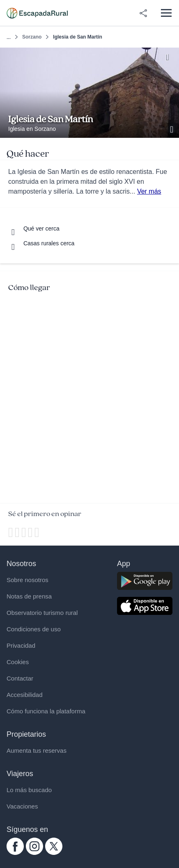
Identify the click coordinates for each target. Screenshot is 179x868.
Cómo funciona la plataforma (46, 711)
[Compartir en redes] (143, 13)
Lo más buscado (29, 790)
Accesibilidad (25, 695)
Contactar (20, 678)
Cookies (18, 662)
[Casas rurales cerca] (41, 243)
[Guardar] (170, 56)
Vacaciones (22, 806)
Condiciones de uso (34, 629)
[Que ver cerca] (34, 228)
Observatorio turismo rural (42, 613)
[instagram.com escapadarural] (34, 853)
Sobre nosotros (28, 580)
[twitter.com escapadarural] (54, 853)
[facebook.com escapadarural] (15, 853)
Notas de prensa (29, 596)
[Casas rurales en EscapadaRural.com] (37, 13)
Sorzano (32, 37)
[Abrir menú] (166, 13)
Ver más (149, 191)
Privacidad (21, 645)
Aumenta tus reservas (37, 750)
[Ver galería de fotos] (172, 128)
